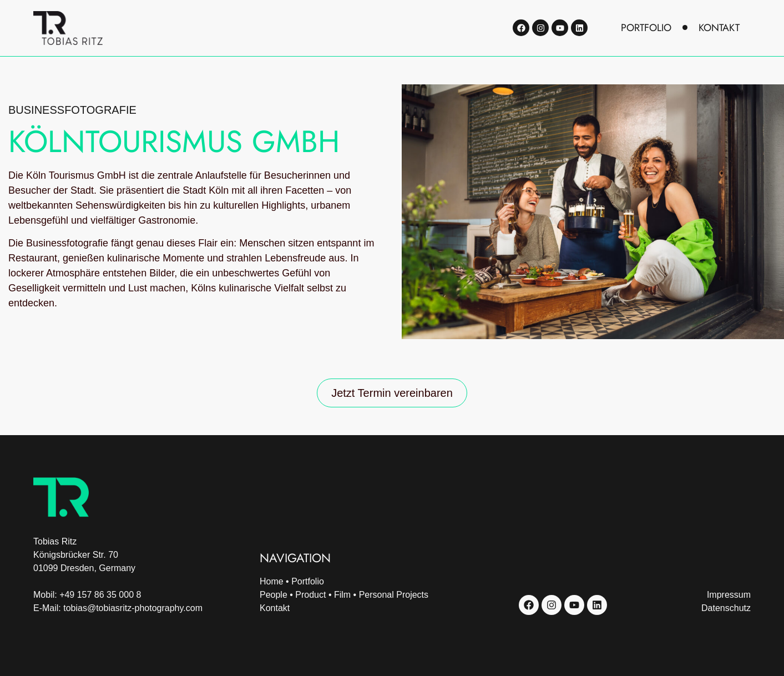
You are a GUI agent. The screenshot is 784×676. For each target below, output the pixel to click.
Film (342, 595)
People (274, 595)
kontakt (719, 28)
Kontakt (275, 608)
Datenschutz (726, 608)
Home (272, 581)
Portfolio (308, 581)
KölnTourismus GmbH (174, 142)
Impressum (729, 595)
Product (310, 595)
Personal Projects (394, 595)
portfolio (646, 28)
